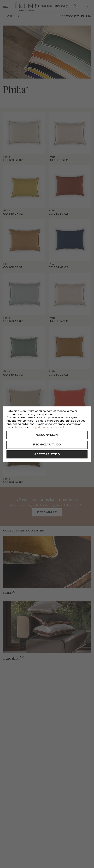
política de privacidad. (50, 427)
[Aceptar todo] (47, 454)
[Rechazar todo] (47, 445)
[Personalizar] (47, 435)
